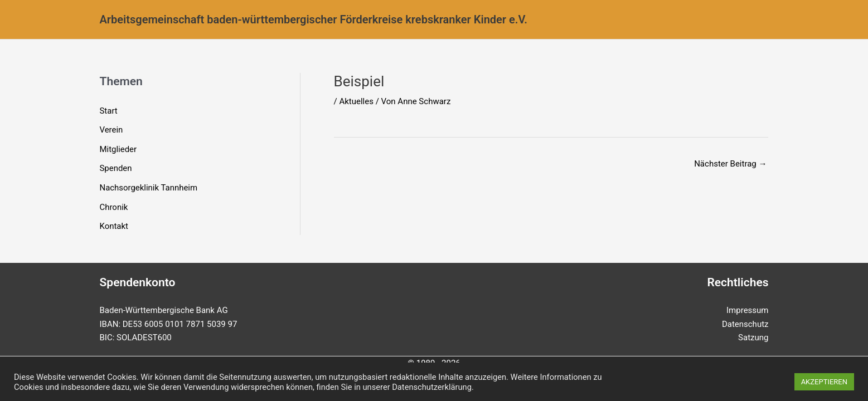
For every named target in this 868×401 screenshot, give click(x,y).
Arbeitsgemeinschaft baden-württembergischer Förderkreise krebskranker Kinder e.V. (314, 19)
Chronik (114, 204)
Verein (111, 129)
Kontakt (114, 223)
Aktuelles (356, 101)
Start (109, 111)
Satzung (753, 338)
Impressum (747, 310)
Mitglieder (118, 148)
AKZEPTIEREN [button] (824, 382)
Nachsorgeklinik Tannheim (149, 186)
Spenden (116, 167)
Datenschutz (745, 324)
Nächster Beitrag (730, 164)
